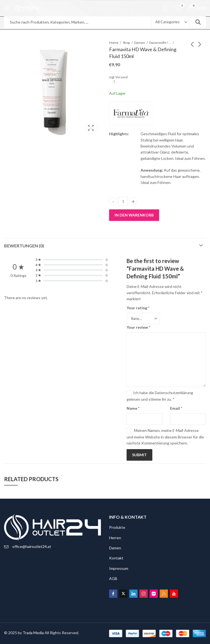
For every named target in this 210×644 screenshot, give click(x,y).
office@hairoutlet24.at (32, 546)
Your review (138, 327)
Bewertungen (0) (24, 246)
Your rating (138, 308)
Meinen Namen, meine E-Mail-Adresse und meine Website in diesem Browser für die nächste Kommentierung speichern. (165, 437)
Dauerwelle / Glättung (160, 43)
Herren (115, 538)
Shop (126, 43)
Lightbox (91, 128)
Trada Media (33, 633)
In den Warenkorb (134, 215)
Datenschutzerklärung (174, 393)
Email (176, 408)
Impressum (119, 568)
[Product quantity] (123, 201)
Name (133, 408)
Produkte (117, 527)
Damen (140, 43)
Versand (122, 77)
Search (198, 22)
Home (114, 43)
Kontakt (116, 558)
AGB (113, 578)
